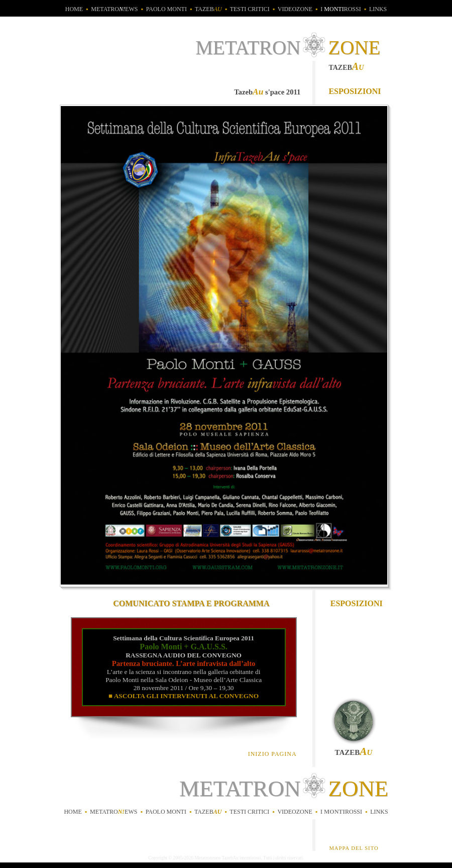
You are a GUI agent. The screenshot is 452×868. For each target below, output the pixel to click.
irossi (341, 812)
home (74, 9)
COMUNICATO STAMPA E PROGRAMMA (191, 603)
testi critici (250, 9)
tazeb (208, 9)
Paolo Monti (166, 9)
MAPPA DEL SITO (354, 848)
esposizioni (355, 91)
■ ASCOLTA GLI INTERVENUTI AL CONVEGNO (184, 696)
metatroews (114, 9)
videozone (295, 9)
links (378, 9)
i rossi (341, 9)
